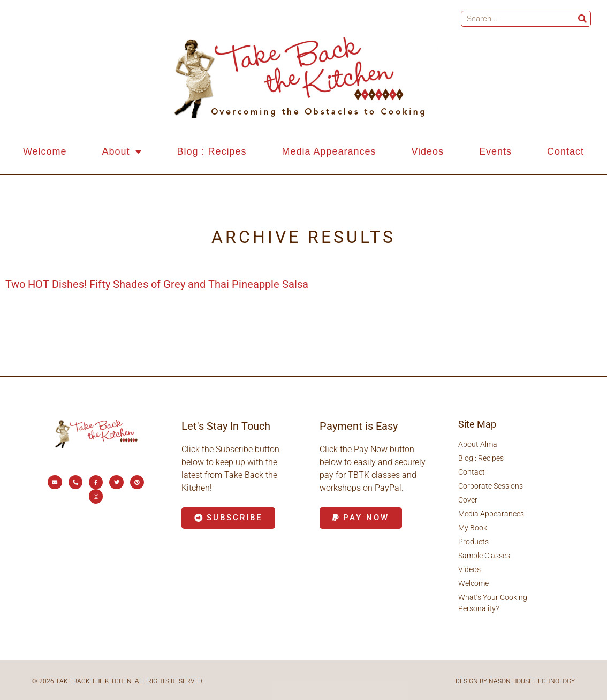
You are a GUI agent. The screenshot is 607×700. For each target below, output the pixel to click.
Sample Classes (484, 556)
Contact (566, 151)
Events (495, 151)
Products (473, 542)
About (122, 151)
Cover (468, 500)
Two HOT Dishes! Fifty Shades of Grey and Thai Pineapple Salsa (157, 284)
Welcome (45, 151)
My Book (473, 528)
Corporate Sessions (491, 486)
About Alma (478, 444)
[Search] (582, 19)
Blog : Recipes (211, 151)
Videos (427, 151)
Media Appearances (329, 151)
